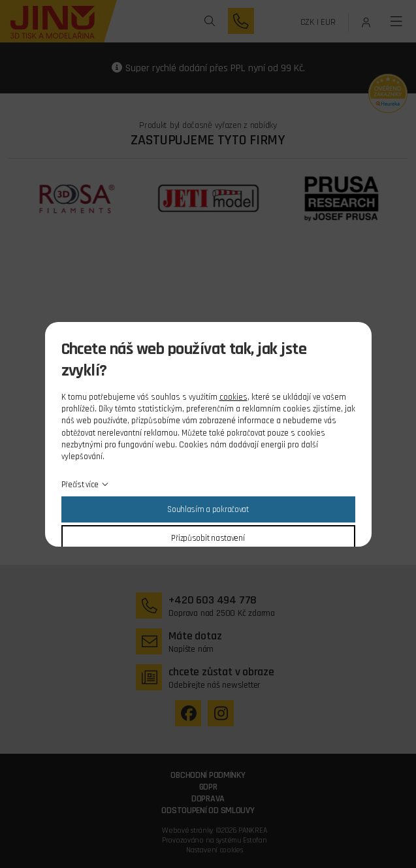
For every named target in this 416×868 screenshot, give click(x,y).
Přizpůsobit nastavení (208, 538)
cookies (233, 397)
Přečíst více (80, 485)
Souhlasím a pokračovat (208, 509)
